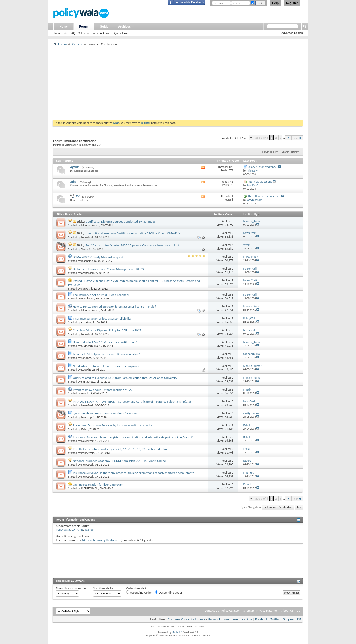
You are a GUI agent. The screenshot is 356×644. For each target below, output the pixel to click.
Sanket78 (87, 289)
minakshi (87, 393)
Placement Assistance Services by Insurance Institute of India (112, 425)
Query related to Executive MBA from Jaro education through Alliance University (125, 378)
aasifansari (88, 273)
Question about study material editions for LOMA (105, 413)
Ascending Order (139, 592)
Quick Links (122, 33)
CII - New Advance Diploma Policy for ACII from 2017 (107, 330)
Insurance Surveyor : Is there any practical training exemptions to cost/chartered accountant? (133, 473)
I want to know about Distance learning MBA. (102, 390)
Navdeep (87, 417)
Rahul (85, 429)
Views (229, 214)
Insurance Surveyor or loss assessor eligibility (102, 318)
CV (78, 196)
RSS (299, 619)
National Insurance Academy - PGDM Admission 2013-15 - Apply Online (119, 461)
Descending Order (169, 592)
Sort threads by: (104, 588)
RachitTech (88, 299)
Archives (124, 27)
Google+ (288, 619)
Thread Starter (74, 214)
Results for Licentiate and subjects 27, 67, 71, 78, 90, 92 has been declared (121, 449)
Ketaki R (86, 370)
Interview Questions (260, 182)
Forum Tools (269, 152)
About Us (287, 610)
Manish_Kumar (90, 225)
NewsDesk (88, 237)
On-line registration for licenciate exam (98, 485)
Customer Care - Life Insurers (187, 619)
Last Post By (252, 214)
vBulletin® (177, 632)
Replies (218, 214)
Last (297, 138)
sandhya (86, 358)
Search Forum (289, 152)
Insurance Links (242, 619)
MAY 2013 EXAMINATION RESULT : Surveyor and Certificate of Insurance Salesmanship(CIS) (132, 402)
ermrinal (86, 322)
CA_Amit (77, 530)
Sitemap (249, 610)
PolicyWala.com (231, 610)
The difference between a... (264, 196)
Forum (84, 27)
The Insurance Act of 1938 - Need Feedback (101, 295)
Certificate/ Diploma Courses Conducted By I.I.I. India (120, 221)
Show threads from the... (72, 588)
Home (63, 27)
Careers (77, 44)
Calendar (83, 33)
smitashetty (88, 382)
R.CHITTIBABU (90, 488)
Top (299, 507)
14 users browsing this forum (100, 540)
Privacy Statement (268, 610)
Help (275, 3)
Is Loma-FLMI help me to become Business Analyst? (106, 354)
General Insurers (219, 619)
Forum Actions (100, 33)
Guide (104, 27)
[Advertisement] (178, 83)
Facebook (261, 619)
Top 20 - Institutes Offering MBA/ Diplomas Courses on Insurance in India (133, 245)
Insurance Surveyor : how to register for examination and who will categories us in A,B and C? (134, 437)
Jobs (73, 182)
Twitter (275, 619)
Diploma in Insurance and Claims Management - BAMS (108, 269)
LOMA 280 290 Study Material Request (98, 257)
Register (292, 3)
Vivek (85, 249)
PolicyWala (88, 453)
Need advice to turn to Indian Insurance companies (106, 366)
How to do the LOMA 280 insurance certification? (105, 342)
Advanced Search (292, 33)
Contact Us (212, 610)
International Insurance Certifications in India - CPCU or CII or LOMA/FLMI (134, 233)
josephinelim (89, 261)
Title (59, 214)
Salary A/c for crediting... (263, 167)
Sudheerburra (90, 346)
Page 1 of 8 (261, 138)
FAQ (73, 33)
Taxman (90, 530)
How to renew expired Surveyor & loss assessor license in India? (114, 307)
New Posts (61, 33)
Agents (75, 167)
